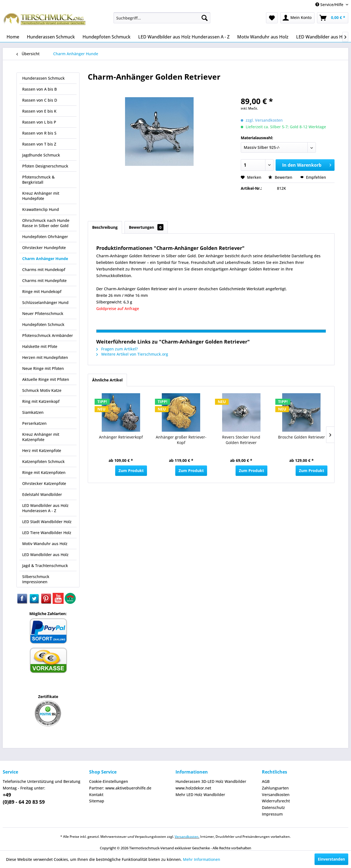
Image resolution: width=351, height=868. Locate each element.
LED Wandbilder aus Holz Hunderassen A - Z (45, 508)
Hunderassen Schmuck (43, 78)
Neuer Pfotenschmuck (43, 313)
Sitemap (97, 801)
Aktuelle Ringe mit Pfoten (46, 379)
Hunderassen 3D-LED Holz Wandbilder (211, 781)
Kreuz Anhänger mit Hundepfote (41, 196)
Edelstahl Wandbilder (42, 494)
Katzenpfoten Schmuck (43, 461)
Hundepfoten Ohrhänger (45, 237)
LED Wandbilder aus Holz (45, 555)
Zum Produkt (131, 471)
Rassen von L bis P (39, 122)
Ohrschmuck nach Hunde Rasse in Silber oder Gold (46, 223)
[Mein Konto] (297, 18)
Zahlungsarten (275, 788)
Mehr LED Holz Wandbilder (200, 795)
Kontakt (96, 795)
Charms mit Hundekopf (44, 270)
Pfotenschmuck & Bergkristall (38, 180)
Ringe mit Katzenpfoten (44, 472)
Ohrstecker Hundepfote (44, 248)
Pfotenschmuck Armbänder (48, 335)
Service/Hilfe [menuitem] (330, 5)
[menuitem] (162, 18)
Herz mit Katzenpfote (42, 450)
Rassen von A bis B (39, 89)
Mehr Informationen (202, 859)
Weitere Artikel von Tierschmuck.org (132, 354)
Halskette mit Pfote (40, 346)
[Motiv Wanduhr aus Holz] (263, 37)
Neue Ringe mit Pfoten (43, 368)
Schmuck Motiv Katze (42, 390)
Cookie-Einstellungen (109, 781)
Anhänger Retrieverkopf (121, 437)
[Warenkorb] (333, 18)
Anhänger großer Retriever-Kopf (181, 440)
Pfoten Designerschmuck (45, 166)
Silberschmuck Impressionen (36, 579)
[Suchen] (205, 18)
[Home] (13, 37)
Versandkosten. (187, 837)
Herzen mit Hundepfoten (45, 357)
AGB (266, 781)
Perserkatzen (34, 423)
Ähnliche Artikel (107, 380)
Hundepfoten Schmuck (43, 324)
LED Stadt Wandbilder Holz (47, 522)
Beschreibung (105, 227)
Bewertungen (146, 227)
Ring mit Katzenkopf (41, 401)
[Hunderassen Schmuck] (51, 37)
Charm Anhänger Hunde (45, 259)
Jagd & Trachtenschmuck (45, 566)
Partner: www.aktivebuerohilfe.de (120, 788)
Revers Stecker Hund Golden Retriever (241, 440)
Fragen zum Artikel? (117, 349)
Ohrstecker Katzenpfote (44, 483)
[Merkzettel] (272, 18)
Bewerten (281, 177)
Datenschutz (273, 807)
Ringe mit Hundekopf (42, 291)
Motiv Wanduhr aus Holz (45, 544)
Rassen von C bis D (40, 100)
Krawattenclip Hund (41, 209)
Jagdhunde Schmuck (41, 155)
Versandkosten (276, 795)
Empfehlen (313, 177)
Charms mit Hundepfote (44, 281)
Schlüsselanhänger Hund (45, 302)
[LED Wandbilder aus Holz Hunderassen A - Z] (184, 37)
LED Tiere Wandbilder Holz (47, 533)
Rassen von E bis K (39, 111)
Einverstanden (331, 859)
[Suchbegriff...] (162, 18)
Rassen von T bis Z (39, 144)
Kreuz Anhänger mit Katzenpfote (41, 437)
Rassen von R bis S (39, 133)
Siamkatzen (33, 412)
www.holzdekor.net (193, 788)
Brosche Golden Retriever (302, 437)
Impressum (272, 814)
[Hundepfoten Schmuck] (107, 37)
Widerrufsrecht (276, 801)
